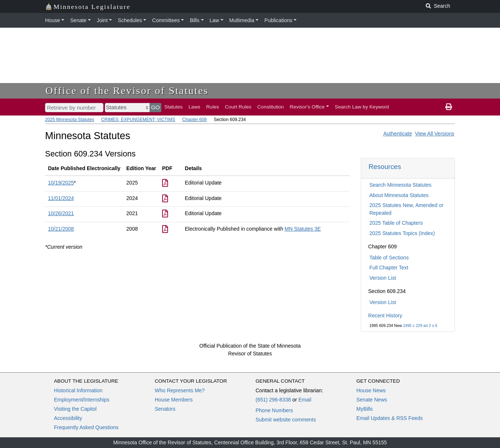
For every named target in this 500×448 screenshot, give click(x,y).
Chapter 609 (194, 120)
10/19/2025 (61, 183)
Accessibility (68, 418)
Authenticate (398, 134)
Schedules (130, 20)
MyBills (364, 409)
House (52, 20)
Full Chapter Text (389, 268)
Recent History (385, 316)
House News (371, 390)
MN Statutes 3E (303, 229)
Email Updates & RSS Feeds (390, 418)
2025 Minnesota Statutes (70, 120)
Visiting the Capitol (75, 409)
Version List (383, 278)
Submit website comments (286, 420)
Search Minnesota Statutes (400, 185)
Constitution (271, 107)
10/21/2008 (61, 229)
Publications (278, 20)
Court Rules (238, 107)
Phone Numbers (274, 410)
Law (215, 20)
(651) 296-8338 (273, 400)
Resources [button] (385, 167)
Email (305, 400)
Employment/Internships (82, 400)
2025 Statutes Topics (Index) (402, 233)
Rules (213, 107)
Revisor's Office (307, 107)
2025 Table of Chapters (396, 223)
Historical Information (78, 390)
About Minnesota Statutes (399, 195)
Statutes (174, 107)
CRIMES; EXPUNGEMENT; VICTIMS (138, 120)
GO (155, 107)
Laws (195, 107)
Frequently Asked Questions (86, 427)
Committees (166, 20)
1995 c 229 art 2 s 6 (420, 325)
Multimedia (242, 20)
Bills (195, 20)
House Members (174, 400)
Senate (78, 20)
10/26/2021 (61, 213)
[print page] (449, 107)
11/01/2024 (61, 198)
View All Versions (435, 134)
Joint (102, 20)
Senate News (372, 400)
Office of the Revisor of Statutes (127, 91)
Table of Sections (389, 258)
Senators (165, 409)
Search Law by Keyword (362, 107)
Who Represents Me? (180, 390)
